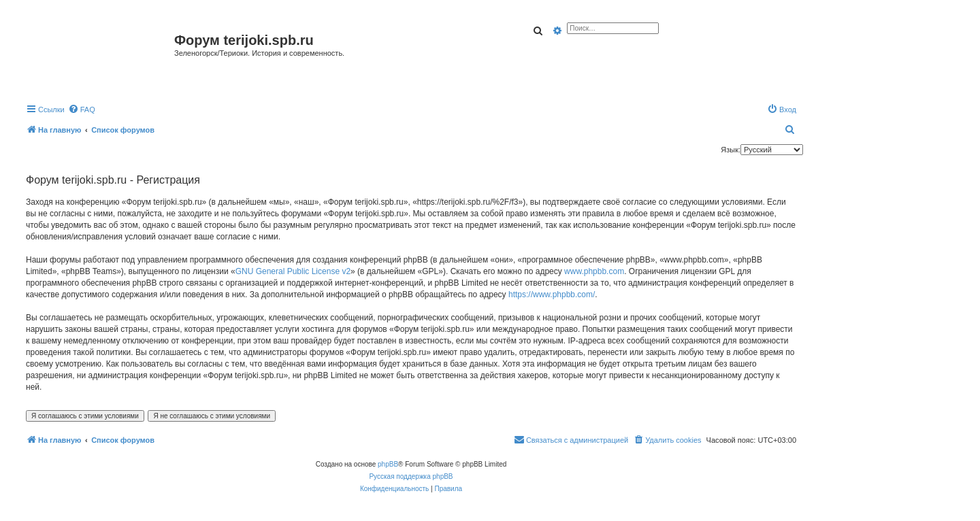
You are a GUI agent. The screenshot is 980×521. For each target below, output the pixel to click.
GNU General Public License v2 (293, 271)
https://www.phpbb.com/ (552, 295)
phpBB (388, 464)
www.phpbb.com (594, 271)
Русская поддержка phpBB (411, 476)
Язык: (731, 150)
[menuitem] (82, 110)
